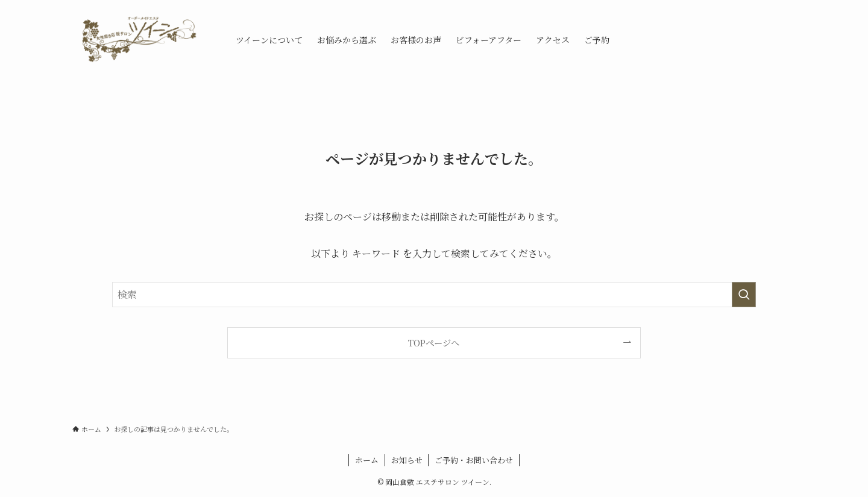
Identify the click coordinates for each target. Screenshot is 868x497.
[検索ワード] (434, 295)
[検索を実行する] (744, 295)
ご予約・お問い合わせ (474, 460)
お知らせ (407, 460)
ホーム (367, 460)
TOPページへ (434, 342)
